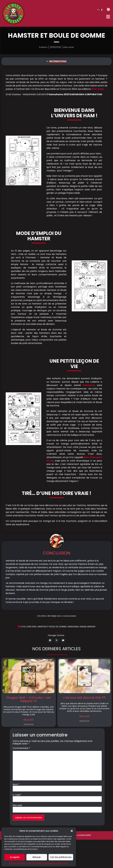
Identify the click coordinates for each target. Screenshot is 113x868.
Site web (17, 805)
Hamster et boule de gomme (52, 627)
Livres (71, 47)
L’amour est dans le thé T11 (84, 698)
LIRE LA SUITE (29, 720)
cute (23, 627)
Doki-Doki (97, 89)
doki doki (31, 627)
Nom (16, 784)
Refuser (37, 857)
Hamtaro (89, 385)
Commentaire (21, 748)
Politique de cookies (17, 863)
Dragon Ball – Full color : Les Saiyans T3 (29, 699)
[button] (72, 831)
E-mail (17, 795)
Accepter (15, 857)
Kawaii (83, 627)
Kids (65, 47)
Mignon (91, 627)
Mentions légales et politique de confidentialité (47, 863)
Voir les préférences (61, 857)
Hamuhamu (73, 627)
